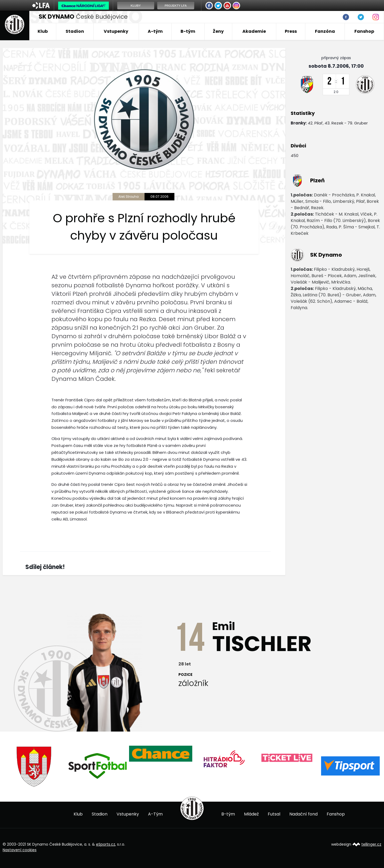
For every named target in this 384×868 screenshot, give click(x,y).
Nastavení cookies (20, 850)
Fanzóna (325, 31)
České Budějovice (83, 17)
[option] (34, 767)
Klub (43, 31)
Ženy (218, 31)
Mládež (251, 814)
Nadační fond (303, 814)
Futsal (274, 814)
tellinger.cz (371, 844)
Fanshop (364, 31)
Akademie (254, 31)
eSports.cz (106, 844)
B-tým (188, 31)
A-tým (155, 31)
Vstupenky (116, 31)
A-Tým (155, 814)
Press (291, 31)
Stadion (75, 31)
